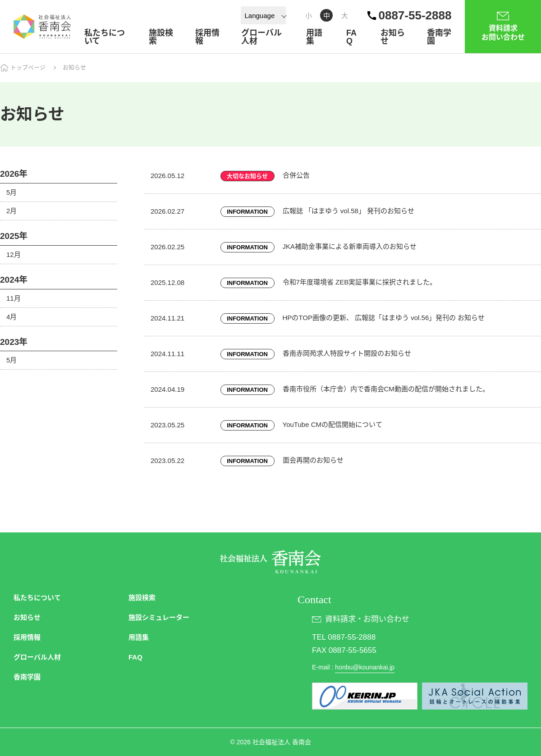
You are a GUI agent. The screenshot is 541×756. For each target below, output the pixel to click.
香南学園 (439, 37)
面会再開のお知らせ (313, 460)
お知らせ (393, 37)
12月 (14, 254)
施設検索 (161, 37)
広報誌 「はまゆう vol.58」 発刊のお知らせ (349, 211)
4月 (11, 317)
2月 (11, 211)
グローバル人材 (261, 37)
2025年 (14, 236)
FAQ (351, 37)
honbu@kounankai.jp (365, 667)
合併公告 (296, 175)
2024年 (14, 280)
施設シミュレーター (159, 617)
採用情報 (207, 37)
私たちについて (105, 37)
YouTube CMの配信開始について (332, 424)
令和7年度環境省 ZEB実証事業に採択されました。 (360, 282)
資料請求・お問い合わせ (367, 619)
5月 (11, 192)
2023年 (14, 342)
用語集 (314, 37)
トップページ (28, 67)
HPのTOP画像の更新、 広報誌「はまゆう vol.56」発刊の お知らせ (384, 318)
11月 (14, 298)
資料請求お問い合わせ (503, 33)
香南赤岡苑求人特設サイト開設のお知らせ (347, 353)
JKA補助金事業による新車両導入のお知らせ (350, 246)
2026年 (14, 174)
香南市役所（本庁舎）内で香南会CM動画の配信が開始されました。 (386, 389)
